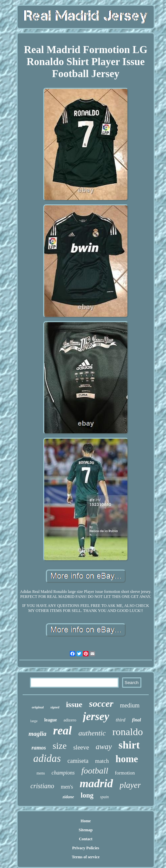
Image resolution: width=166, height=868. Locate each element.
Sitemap (86, 830)
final (137, 720)
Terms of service (86, 857)
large (34, 721)
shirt (129, 745)
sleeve (81, 747)
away (104, 747)
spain (104, 797)
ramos (39, 748)
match (102, 761)
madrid (96, 783)
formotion (125, 773)
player (130, 785)
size (60, 746)
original (38, 707)
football (95, 771)
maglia (38, 734)
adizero (70, 720)
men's (67, 787)
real (62, 731)
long (87, 795)
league (51, 720)
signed (55, 707)
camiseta (78, 761)
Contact (86, 839)
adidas (47, 758)
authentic (92, 733)
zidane (68, 797)
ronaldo (128, 732)
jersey (96, 716)
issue (74, 704)
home (127, 759)
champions (63, 773)
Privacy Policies (86, 848)
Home (86, 821)
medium (130, 705)
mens (41, 773)
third (121, 720)
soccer (101, 704)
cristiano (42, 786)
